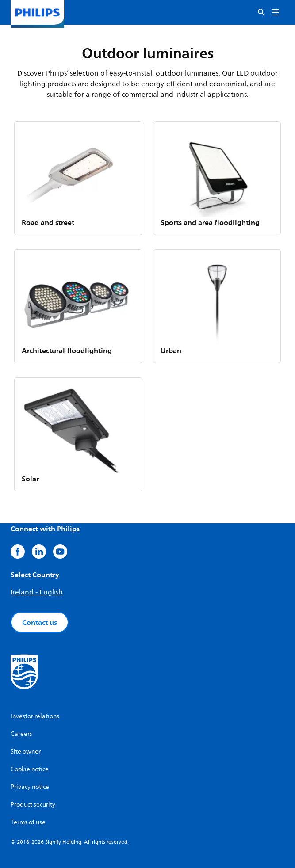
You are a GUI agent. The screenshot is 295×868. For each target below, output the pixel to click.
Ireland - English (37, 592)
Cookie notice (30, 769)
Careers (21, 734)
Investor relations (35, 716)
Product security (33, 805)
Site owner (26, 752)
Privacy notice (30, 787)
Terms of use (28, 822)
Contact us (40, 622)
